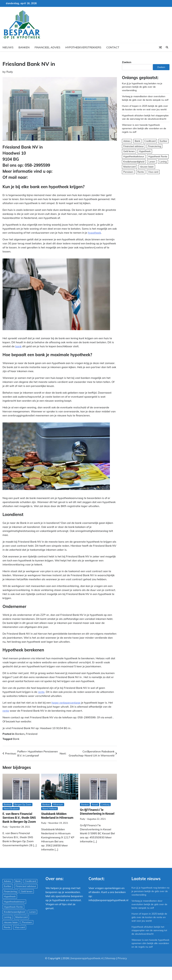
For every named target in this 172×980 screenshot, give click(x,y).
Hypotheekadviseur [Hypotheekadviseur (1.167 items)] (134, 156)
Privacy (122, 958)
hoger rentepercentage (66, 703)
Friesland (32, 734)
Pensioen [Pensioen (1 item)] (128, 172)
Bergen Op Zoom (23, 804)
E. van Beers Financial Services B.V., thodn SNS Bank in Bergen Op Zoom (19, 818)
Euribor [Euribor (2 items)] (164, 141)
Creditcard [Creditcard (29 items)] (150, 141)
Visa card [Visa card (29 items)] (153, 172)
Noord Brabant (11, 808)
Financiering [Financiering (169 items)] (154, 146)
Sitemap (110, 958)
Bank (16, 739)
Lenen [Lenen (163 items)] (152, 162)
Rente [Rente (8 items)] (141, 172)
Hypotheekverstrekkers (83, 47)
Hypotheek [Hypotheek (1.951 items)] (145, 151)
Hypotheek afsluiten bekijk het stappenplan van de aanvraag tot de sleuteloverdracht (149, 930)
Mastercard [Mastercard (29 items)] (129, 167)
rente (41, 692)
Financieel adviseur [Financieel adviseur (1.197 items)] (134, 146)
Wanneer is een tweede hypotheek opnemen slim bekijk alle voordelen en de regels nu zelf (144, 128)
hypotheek (94, 233)
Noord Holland (49, 808)
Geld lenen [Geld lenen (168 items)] (129, 151)
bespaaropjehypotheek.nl (87, 958)
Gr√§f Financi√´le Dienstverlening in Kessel (97, 812)
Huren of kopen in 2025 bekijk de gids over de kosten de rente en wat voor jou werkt (149, 917)
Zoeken (127, 62)
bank (18, 346)
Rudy (10, 72)
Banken (24, 47)
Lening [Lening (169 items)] (163, 162)
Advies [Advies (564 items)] (127, 141)
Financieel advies (47, 47)
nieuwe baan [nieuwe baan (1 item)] (147, 167)
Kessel (95, 804)
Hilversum (58, 804)
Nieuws (8, 47)
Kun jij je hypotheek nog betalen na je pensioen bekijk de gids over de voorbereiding (142, 87)
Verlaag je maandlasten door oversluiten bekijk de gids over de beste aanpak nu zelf (149, 904)
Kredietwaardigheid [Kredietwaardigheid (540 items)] (134, 162)
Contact (113, 47)
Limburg (105, 804)
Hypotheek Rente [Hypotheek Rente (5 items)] (158, 156)
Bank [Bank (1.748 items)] (137, 141)
